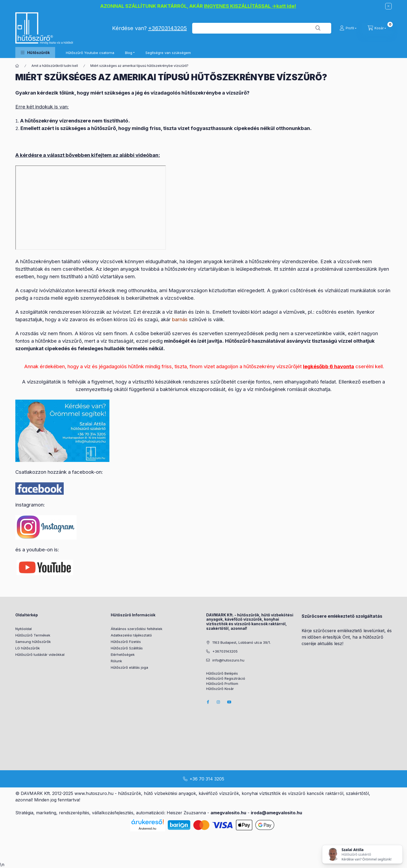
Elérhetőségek (123, 654)
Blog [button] (129, 53)
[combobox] (262, 28)
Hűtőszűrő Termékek (33, 635)
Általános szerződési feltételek (137, 629)
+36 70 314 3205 (207, 779)
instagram (219, 702)
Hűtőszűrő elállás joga (129, 667)
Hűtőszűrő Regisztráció (226, 679)
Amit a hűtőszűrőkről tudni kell (55, 66)
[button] (35, 53)
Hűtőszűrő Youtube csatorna (90, 53)
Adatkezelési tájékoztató (131, 635)
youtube (229, 702)
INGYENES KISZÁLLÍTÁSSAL (237, 6)
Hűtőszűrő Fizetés (126, 642)
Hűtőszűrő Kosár (220, 689)
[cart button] (377, 28)
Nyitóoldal (24, 629)
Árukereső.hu (147, 829)
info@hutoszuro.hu (228, 660)
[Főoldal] (17, 66)
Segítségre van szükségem (168, 53)
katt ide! (286, 6)
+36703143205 (167, 28)
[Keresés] (318, 28)
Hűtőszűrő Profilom (222, 684)
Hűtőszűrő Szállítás (127, 648)
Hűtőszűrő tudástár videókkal (40, 654)
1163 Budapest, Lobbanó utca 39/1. (242, 642)
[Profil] (348, 28)
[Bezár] (388, 6)
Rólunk (116, 661)
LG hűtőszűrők (28, 648)
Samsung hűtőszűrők (33, 642)
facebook (208, 702)
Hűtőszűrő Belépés (222, 673)
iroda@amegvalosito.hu (276, 813)
